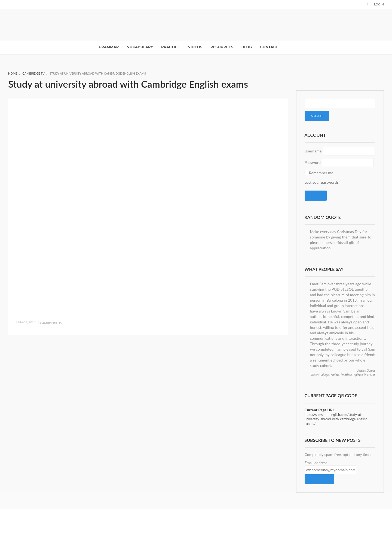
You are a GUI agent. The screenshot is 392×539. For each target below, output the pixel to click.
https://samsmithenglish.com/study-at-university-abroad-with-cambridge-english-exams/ (337, 419)
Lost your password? (322, 182)
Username (313, 151)
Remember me (321, 173)
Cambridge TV (33, 73)
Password (313, 162)
